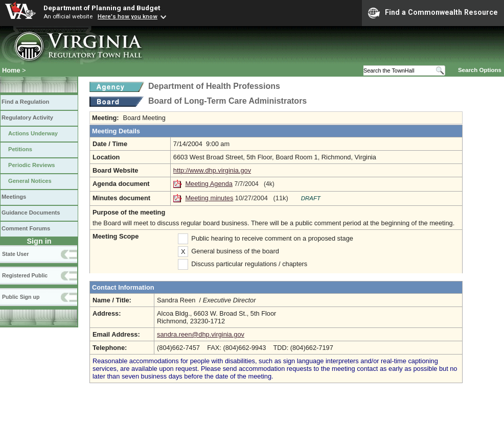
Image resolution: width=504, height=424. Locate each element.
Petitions (20, 149)
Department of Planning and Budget (102, 8)
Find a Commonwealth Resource (433, 13)
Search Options (480, 70)
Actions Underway (33, 133)
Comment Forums (26, 228)
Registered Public (25, 275)
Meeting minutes (209, 198)
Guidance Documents (31, 213)
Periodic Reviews (32, 165)
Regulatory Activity (27, 117)
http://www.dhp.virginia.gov (212, 170)
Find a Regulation (25, 102)
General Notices (30, 181)
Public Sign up (21, 297)
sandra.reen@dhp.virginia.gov (201, 334)
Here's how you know (128, 16)
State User (15, 254)
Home (11, 70)
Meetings (14, 197)
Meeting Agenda (209, 184)
